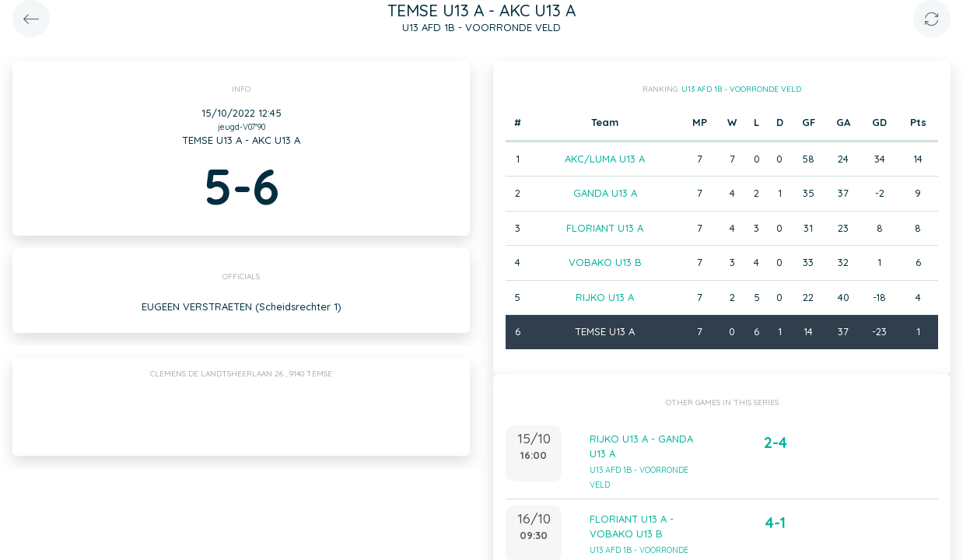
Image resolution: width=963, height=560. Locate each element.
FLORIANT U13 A (605, 228)
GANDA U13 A (605, 193)
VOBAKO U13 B (605, 262)
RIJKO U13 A (605, 297)
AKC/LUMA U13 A (605, 159)
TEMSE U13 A (605, 331)
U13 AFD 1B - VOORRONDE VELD (741, 89)
